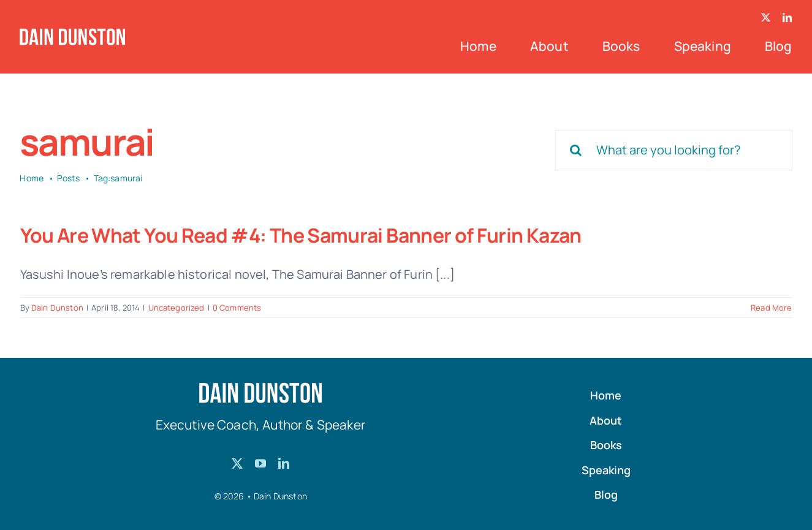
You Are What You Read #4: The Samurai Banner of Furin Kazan (301, 235)
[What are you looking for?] (674, 150)
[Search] (575, 150)
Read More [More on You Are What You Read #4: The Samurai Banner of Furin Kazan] (771, 308)
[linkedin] (787, 17)
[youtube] (260, 463)
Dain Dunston (57, 308)
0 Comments (237, 308)
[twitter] (766, 17)
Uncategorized (176, 308)
